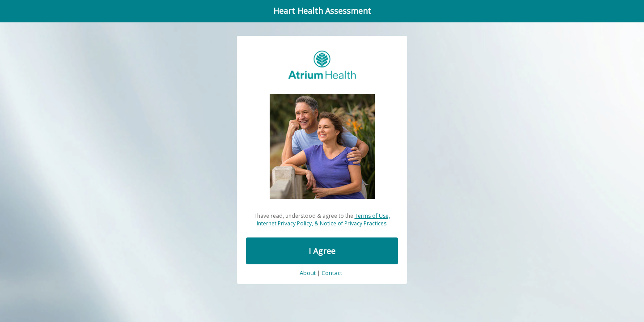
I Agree (322, 251)
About (308, 273)
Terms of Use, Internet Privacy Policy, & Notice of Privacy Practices (323, 220)
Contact (332, 273)
